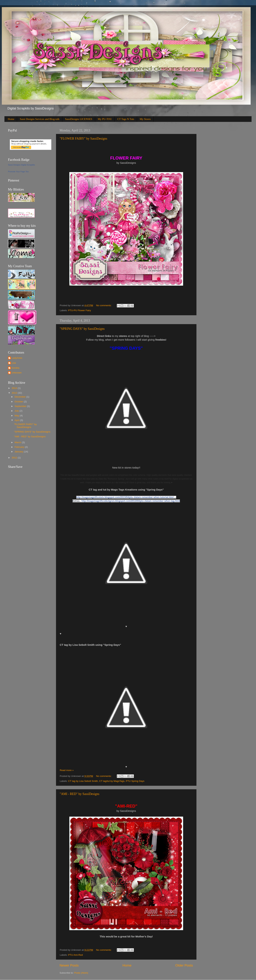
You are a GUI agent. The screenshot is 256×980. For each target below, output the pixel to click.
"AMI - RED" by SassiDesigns (80, 794)
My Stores (145, 119)
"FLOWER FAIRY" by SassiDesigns (83, 139)
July (17, 411)
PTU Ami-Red (75, 955)
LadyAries (17, 358)
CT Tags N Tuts (126, 119)
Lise (14, 363)
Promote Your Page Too (18, 172)
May (17, 416)
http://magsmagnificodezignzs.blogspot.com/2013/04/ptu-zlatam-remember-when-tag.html (131, 501)
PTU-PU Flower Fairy (79, 310)
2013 (15, 393)
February (20, 447)
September (21, 406)
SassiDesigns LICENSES (79, 119)
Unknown (17, 373)
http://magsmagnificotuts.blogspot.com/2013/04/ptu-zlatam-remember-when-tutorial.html (125, 497)
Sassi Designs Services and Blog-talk (40, 119)
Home (11, 119)
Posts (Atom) (81, 973)
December (20, 397)
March (18, 442)
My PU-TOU (105, 119)
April (17, 420)
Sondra (15, 368)
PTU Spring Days (135, 781)
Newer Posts (69, 965)
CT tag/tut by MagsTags (112, 781)
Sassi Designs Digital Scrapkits (22, 165)
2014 (15, 388)
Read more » (67, 770)
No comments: (104, 305)
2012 (15, 458)
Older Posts (184, 965)
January (19, 452)
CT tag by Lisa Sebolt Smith (83, 781)
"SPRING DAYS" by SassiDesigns (82, 329)
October (19, 402)
